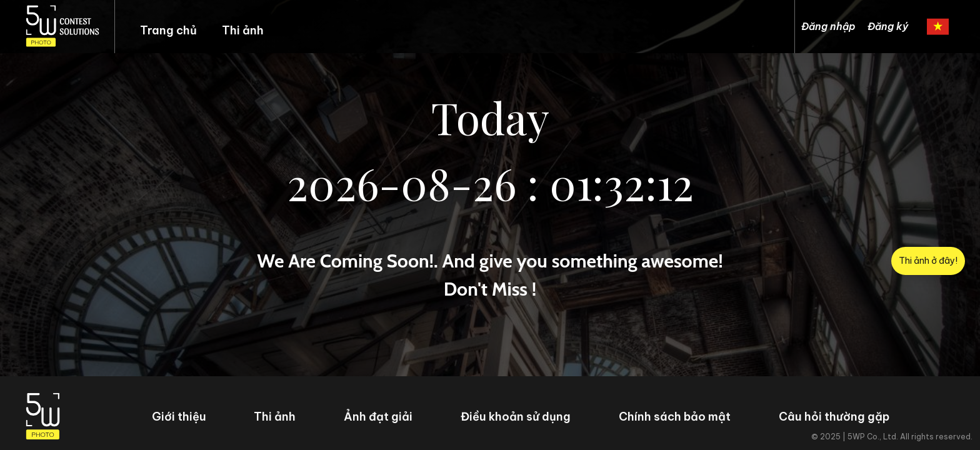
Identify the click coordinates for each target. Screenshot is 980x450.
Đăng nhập (828, 26)
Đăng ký (888, 26)
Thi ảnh (243, 30)
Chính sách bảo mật (675, 417)
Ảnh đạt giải (378, 417)
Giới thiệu (179, 417)
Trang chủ (168, 30)
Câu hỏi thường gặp (834, 417)
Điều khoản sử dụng (516, 417)
